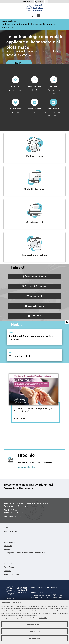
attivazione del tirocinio (26, 467)
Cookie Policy (43, 618)
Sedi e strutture (9, 542)
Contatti (7, 549)
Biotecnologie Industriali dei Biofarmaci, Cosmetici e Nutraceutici (34, 24)
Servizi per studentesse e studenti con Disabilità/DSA (24, 553)
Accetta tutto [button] (35, 631)
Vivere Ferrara (9, 567)
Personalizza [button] (34, 638)
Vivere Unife (8, 564)
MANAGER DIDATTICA (12, 517)
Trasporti (7, 571)
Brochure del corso (11, 531)
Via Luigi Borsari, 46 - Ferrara (15, 506)
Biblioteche (8, 546)
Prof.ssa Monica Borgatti (13, 513)
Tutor (6, 528)
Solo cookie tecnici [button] (35, 624)
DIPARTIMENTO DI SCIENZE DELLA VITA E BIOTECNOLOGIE (27, 503)
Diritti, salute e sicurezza (13, 574)
